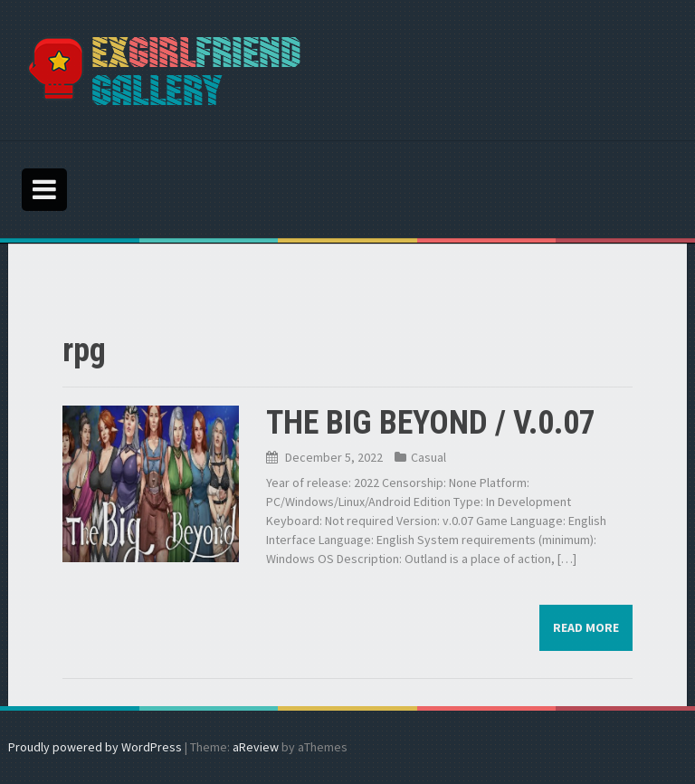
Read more (586, 627)
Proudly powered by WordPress (95, 747)
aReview (256, 747)
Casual (428, 457)
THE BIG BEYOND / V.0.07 (431, 423)
